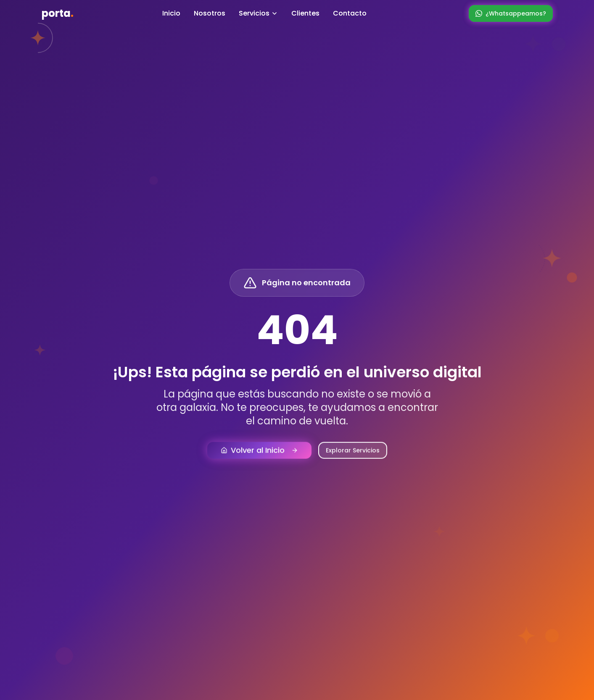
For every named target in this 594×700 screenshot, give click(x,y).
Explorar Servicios (353, 455)
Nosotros (210, 13)
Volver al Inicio (259, 455)
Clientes (305, 13)
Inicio (171, 13)
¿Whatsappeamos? (511, 13)
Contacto (350, 13)
